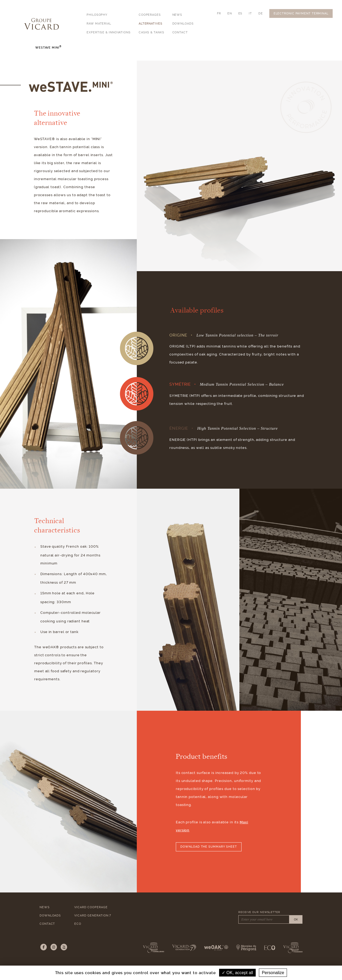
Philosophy (97, 15)
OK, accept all (237, 973)
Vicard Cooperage (91, 907)
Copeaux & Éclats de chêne (211, 54)
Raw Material (99, 24)
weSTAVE (96, 54)
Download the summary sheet (209, 847)
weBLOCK (164, 54)
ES (240, 13)
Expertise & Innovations (109, 32)
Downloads (183, 24)
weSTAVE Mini (130, 54)
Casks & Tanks (151, 32)
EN (230, 13)
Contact (180, 32)
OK (296, 920)
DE (261, 13)
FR (219, 13)
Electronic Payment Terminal (301, 13)
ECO (78, 924)
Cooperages (150, 15)
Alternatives (151, 24)
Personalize (273, 973)
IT (250, 13)
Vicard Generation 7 (93, 916)
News (177, 15)
